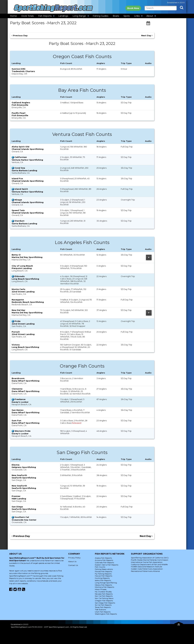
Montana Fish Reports (105, 587)
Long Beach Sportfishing (25, 279)
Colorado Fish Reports (104, 562)
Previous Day (20, 35)
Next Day (147, 35)
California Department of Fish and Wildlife (149, 564)
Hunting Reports (102, 578)
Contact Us (73, 565)
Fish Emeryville (20, 105)
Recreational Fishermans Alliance (145, 571)
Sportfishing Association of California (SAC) (150, 558)
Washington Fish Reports (106, 614)
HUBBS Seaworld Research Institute (146, 567)
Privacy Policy (74, 558)
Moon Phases (101, 589)
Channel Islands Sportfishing (28, 149)
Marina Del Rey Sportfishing (27, 257)
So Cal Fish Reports (103, 605)
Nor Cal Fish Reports (104, 596)
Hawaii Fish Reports (104, 576)
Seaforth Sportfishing (24, 478)
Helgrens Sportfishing (24, 467)
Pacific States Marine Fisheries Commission (150, 560)
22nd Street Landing (23, 292)
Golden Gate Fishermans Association (147, 569)
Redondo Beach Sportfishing (28, 302)
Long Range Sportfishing (106, 583)
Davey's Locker (20, 402)
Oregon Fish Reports (104, 601)
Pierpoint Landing (22, 268)
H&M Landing (19, 499)
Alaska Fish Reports (103, 558)
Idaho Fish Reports (103, 580)
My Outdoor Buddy (103, 592)
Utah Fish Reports (103, 612)
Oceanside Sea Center (24, 520)
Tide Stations (100, 610)
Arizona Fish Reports (104, 560)
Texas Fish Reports (103, 607)
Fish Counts (100, 567)
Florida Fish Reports (103, 571)
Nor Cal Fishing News (104, 598)
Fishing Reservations (104, 569)
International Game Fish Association (147, 562)
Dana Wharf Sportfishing (26, 381)
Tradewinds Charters (23, 71)
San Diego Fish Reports (105, 603)
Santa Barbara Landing (24, 170)
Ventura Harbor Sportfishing (27, 160)
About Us (72, 561)
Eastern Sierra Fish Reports (107, 565)
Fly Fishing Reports (103, 574)
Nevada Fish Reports (104, 594)
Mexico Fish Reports (103, 585)
